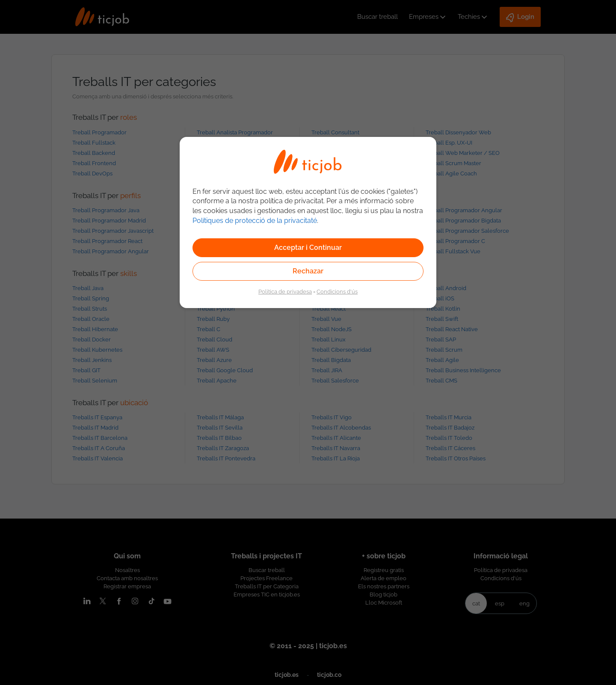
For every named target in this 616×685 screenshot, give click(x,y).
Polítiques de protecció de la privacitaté (255, 221)
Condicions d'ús (337, 291)
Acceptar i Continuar (308, 248)
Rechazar (308, 271)
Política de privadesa (285, 291)
